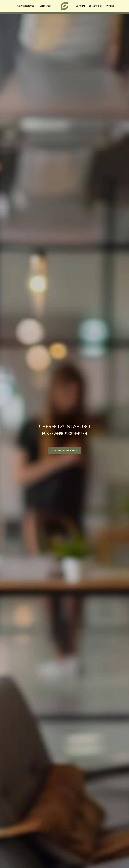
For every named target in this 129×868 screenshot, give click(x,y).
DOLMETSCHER (95, 6)
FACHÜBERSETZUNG (27, 6)
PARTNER (110, 6)
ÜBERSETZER (46, 6)
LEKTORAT (81, 6)
